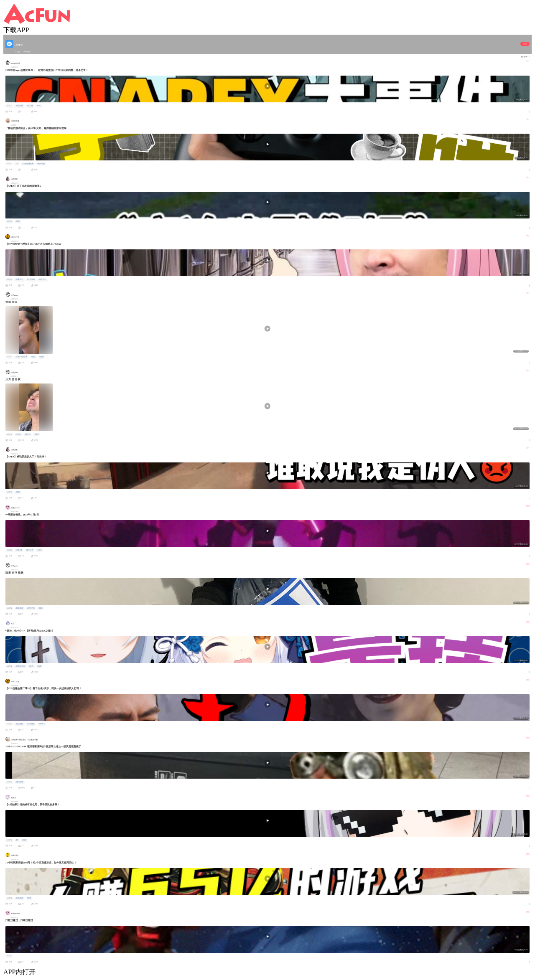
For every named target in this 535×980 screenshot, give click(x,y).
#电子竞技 (19, 106)
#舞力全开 (30, 550)
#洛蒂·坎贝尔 (20, 666)
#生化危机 (19, 724)
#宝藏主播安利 (28, 164)
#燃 (17, 840)
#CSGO (18, 434)
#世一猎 (30, 106)
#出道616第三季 (21, 357)
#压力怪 (28, 434)
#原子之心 (42, 279)
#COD (39, 550)
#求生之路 (31, 608)
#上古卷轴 (31, 279)
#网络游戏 (19, 608)
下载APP (16, 30)
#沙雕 (41, 357)
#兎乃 (31, 666)
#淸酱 (18, 221)
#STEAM (19, 550)
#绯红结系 (31, 724)
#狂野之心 (19, 279)
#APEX (9, 106)
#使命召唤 (41, 164)
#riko (38, 106)
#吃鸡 (29, 898)
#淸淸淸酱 (19, 782)
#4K (17, 164)
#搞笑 (33, 357)
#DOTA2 (41, 724)
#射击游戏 (19, 898)
